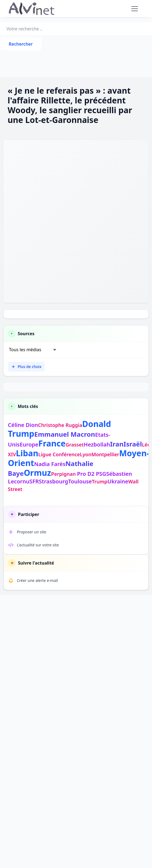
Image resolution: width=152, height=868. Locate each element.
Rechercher (21, 44)
